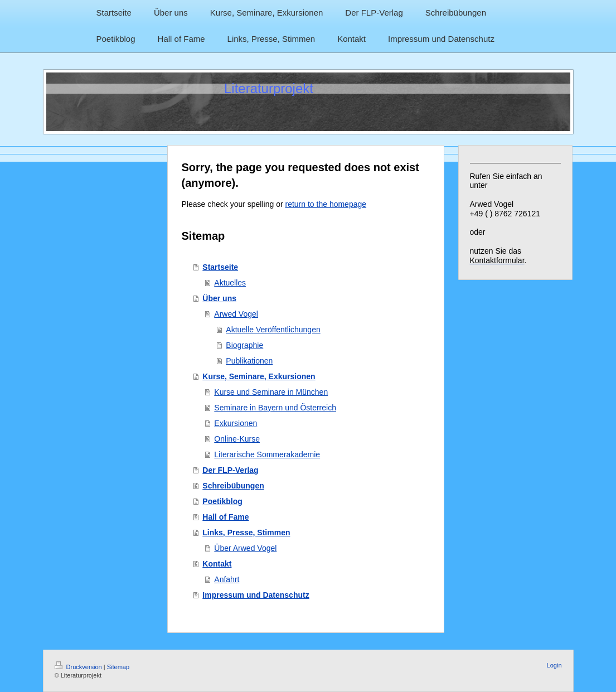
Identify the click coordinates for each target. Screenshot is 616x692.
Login (554, 665)
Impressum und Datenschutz (256, 595)
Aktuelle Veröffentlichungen (273, 330)
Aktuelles (230, 283)
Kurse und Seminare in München (271, 392)
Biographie (244, 345)
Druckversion (79, 667)
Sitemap (118, 667)
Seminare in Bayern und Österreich (275, 408)
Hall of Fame (225, 517)
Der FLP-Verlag (230, 470)
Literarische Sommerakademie (267, 454)
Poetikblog (222, 501)
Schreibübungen (233, 486)
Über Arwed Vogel (245, 548)
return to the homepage (326, 204)
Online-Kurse (237, 439)
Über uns (219, 298)
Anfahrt (227, 579)
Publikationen (249, 361)
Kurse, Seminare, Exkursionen (259, 376)
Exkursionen (236, 423)
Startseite (220, 267)
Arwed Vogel (236, 314)
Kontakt (217, 564)
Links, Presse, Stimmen (246, 533)
